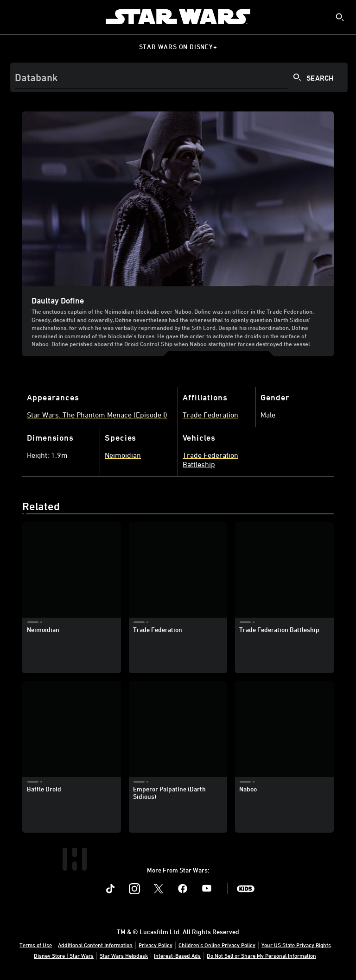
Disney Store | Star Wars (64, 955)
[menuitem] (15, 17)
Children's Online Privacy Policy (217, 945)
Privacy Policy (156, 945)
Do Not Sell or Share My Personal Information (261, 955)
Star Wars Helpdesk (124, 955)
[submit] (340, 17)
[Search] (179, 77)
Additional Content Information (95, 945)
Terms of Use (36, 945)
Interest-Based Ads (177, 955)
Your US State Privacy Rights (296, 945)
